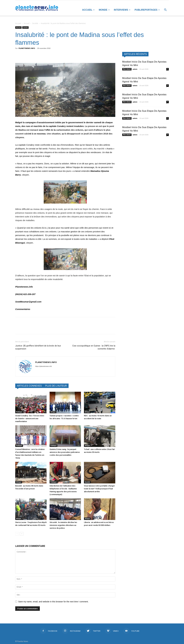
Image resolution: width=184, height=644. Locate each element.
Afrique (53, 412)
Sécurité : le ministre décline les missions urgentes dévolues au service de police (63, 525)
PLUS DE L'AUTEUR (56, 386)
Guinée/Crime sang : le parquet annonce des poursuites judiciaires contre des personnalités (65, 452)
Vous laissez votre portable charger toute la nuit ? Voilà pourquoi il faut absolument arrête (99, 489)
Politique (19, 412)
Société (35, 23)
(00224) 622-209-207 (25, 294)
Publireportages (147, 10)
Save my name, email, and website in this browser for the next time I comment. (53, 602)
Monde (104, 10)
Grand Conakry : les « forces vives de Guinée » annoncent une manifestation (30, 419)
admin (135, 69)
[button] (165, 10)
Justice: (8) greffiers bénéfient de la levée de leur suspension (38, 347)
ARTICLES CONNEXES (29, 386)
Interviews (122, 10)
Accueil (88, 10)
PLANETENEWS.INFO (27, 48)
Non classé (127, 69)
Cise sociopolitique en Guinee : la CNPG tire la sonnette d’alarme (94, 347)
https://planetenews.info (44, 366)
